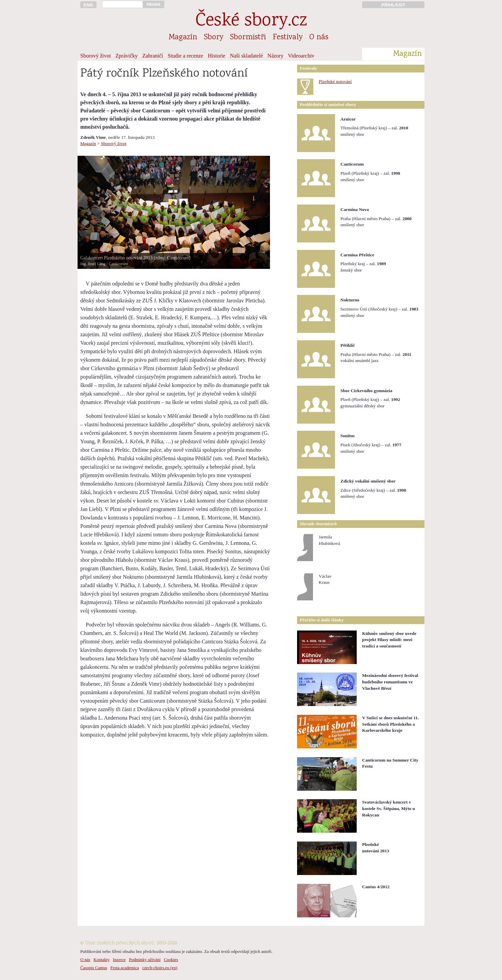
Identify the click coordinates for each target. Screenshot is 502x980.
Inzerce (119, 960)
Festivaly (288, 38)
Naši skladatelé (246, 56)
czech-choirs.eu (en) (160, 968)
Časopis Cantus (94, 968)
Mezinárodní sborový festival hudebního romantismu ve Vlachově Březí (390, 682)
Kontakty (102, 960)
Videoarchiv (301, 56)
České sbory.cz (251, 22)
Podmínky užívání (145, 960)
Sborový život (96, 56)
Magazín (183, 38)
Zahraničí (153, 56)
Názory (276, 56)
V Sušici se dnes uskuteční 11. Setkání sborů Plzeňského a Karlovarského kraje (390, 724)
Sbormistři (248, 38)
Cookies (171, 960)
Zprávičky (127, 56)
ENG (89, 5)
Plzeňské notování (335, 81)
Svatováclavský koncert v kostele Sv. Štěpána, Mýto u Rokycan (389, 808)
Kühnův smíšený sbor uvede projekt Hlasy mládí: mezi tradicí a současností (389, 640)
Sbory (214, 38)
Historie (217, 56)
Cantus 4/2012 (376, 887)
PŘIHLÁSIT (393, 5)
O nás (319, 38)
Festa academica (125, 968)
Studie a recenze (185, 56)
